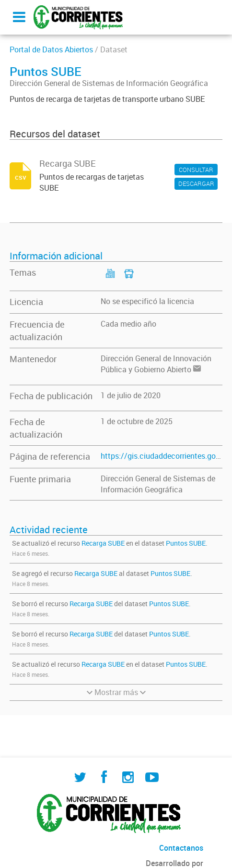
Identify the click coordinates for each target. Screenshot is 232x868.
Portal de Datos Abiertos (51, 49)
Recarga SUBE (103, 543)
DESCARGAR (196, 183)
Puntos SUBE (186, 543)
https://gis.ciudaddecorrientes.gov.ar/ (166, 456)
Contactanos (181, 848)
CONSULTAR (196, 170)
